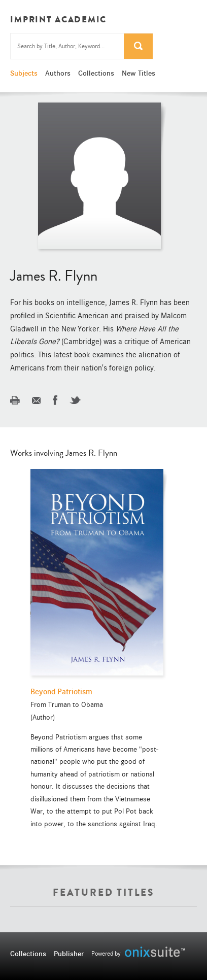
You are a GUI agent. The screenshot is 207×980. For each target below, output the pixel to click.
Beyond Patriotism (61, 692)
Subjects (24, 73)
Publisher (69, 954)
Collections (96, 73)
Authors (58, 73)
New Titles (139, 73)
